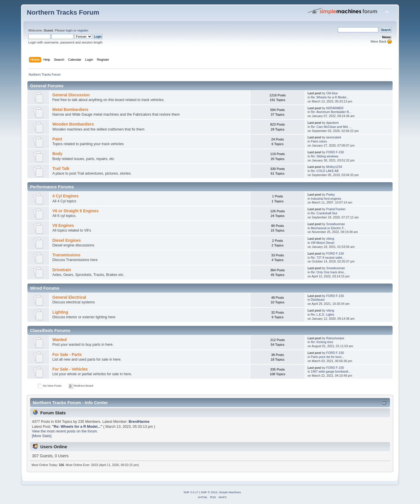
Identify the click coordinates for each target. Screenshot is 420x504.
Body (57, 154)
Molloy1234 (334, 167)
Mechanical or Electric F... (329, 228)
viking (330, 239)
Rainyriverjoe (335, 338)
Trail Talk (61, 169)
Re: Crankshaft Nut (324, 213)
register (83, 30)
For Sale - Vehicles (70, 369)
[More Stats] (42, 436)
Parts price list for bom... (328, 357)
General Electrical (69, 297)
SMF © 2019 (209, 492)
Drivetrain (62, 270)
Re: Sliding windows (325, 156)
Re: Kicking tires (322, 342)
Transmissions (66, 255)
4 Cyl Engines (65, 196)
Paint (57, 139)
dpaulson (333, 123)
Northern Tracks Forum (63, 12)
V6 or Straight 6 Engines (75, 211)
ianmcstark (334, 137)
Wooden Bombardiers (73, 124)
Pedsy (331, 194)
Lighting (60, 312)
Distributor (318, 300)
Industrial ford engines (326, 199)
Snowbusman (336, 224)
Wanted (59, 340)
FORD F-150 (335, 152)
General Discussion (71, 95)
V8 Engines (63, 226)
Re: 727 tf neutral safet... (328, 258)
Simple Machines (230, 492)
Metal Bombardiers (70, 110)
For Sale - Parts (67, 355)
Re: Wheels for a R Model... (330, 97)
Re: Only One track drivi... (329, 272)
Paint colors (319, 141)
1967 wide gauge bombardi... (331, 371)
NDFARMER (335, 108)
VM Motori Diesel (323, 243)
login (69, 30)
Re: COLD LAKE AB (325, 171)
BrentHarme (139, 422)
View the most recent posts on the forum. (65, 431)
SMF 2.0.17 (191, 492)
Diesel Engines (66, 240)
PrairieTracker (336, 209)
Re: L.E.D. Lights (323, 314)
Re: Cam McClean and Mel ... (331, 127)
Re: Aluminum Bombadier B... (331, 112)
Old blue (332, 93)
